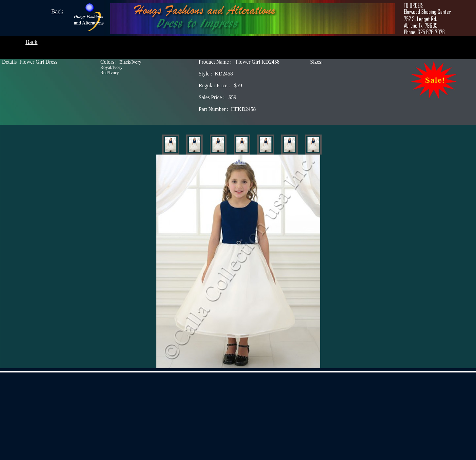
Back (57, 11)
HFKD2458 (227, 109)
